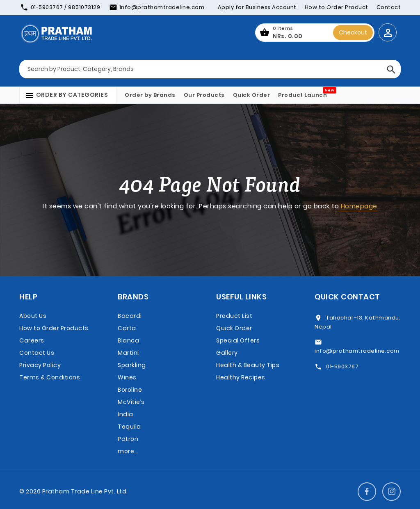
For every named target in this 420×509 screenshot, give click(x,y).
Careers (32, 340)
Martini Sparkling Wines (132, 365)
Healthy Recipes (241, 377)
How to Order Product (337, 7)
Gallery (227, 353)
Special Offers (238, 340)
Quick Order (252, 95)
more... (128, 451)
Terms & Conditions (50, 377)
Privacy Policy (40, 365)
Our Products (204, 95)
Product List (234, 316)
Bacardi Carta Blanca (130, 328)
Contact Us (37, 353)
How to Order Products (54, 328)
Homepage (358, 206)
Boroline (130, 390)
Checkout (353, 32)
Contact (389, 7)
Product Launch (302, 95)
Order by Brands (150, 95)
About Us (33, 316)
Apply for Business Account (257, 7)
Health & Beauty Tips (248, 365)
